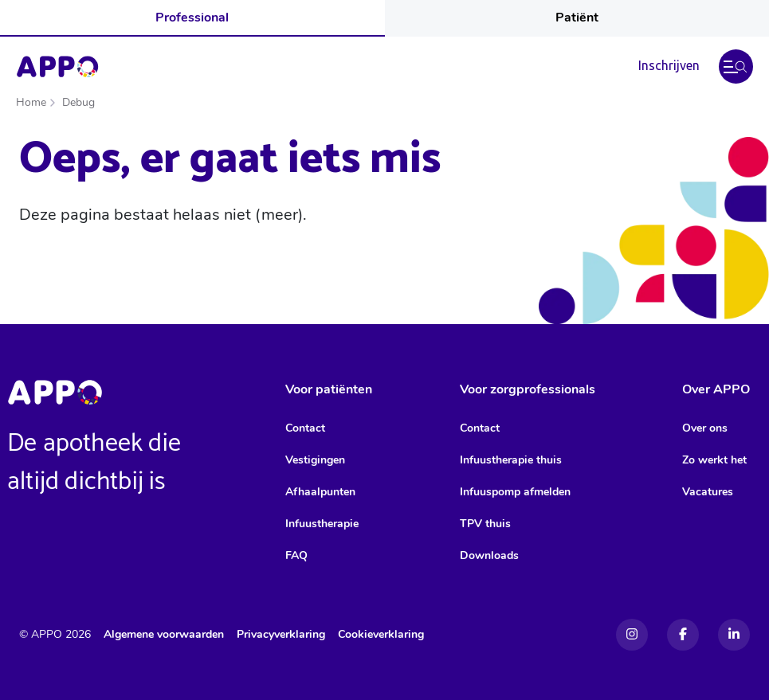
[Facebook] (683, 635)
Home (31, 102)
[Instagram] (632, 635)
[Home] (57, 67)
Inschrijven (669, 65)
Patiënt (577, 18)
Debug (78, 102)
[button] (736, 66)
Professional (192, 18)
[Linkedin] (734, 635)
